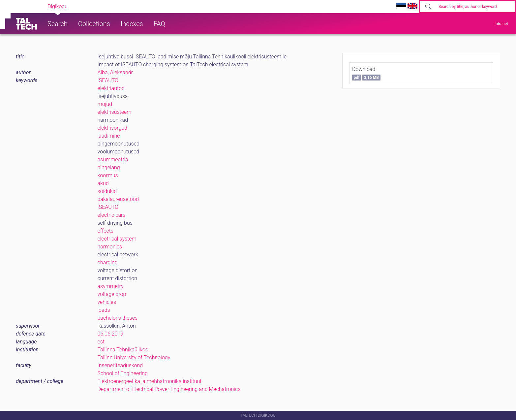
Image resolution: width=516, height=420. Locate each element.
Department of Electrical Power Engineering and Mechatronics (169, 389)
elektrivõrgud (112, 128)
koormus (108, 175)
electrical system (117, 239)
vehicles (107, 302)
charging (108, 262)
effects (106, 231)
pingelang (109, 167)
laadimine (109, 136)
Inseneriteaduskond (120, 365)
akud (103, 183)
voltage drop (112, 294)
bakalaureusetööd (118, 199)
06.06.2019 (111, 334)
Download (366, 73)
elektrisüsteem (115, 112)
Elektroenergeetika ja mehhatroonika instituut (150, 381)
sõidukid (107, 191)
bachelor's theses (118, 318)
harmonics (110, 247)
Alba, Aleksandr (115, 72)
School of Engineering (123, 373)
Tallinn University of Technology (134, 357)
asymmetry (111, 286)
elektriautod (111, 88)
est (101, 342)
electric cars (112, 215)
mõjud (105, 104)
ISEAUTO (108, 80)
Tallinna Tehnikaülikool (124, 350)
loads (104, 310)
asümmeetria (113, 160)
